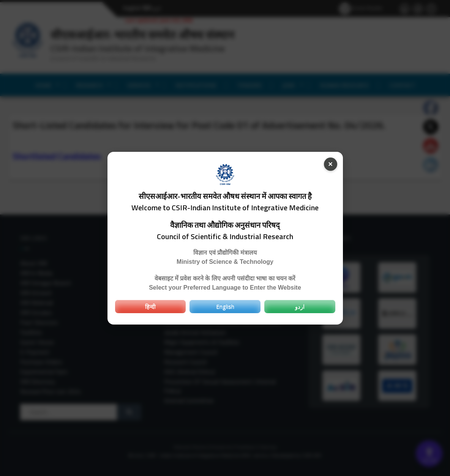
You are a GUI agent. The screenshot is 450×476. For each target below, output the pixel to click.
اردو (300, 306)
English (225, 306)
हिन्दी (150, 306)
